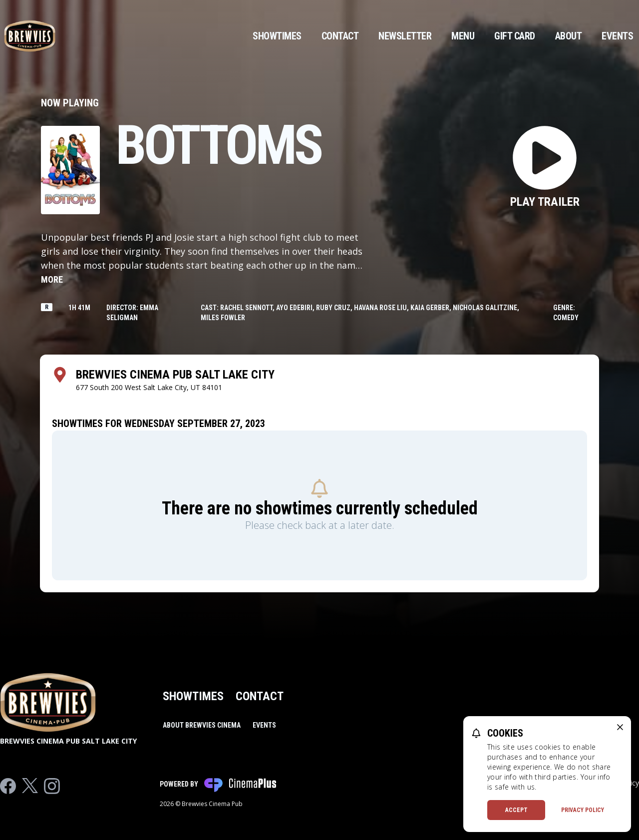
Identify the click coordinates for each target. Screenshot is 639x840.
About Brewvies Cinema (202, 725)
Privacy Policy (583, 810)
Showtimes (277, 36)
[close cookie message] (620, 727)
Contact (340, 36)
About (569, 36)
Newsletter (405, 36)
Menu (463, 36)
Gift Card (515, 36)
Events (617, 36)
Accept (516, 810)
